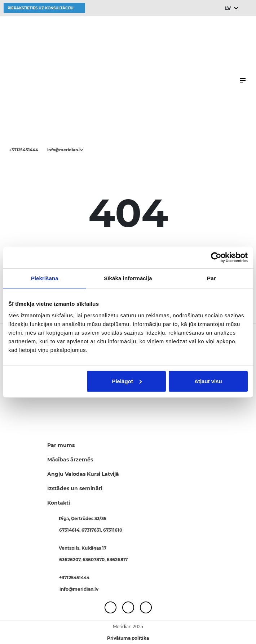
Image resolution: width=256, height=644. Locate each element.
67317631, (92, 530)
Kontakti (59, 503)
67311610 (113, 530)
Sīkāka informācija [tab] (128, 278)
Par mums (61, 445)
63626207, (71, 560)
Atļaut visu (208, 381)
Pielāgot (127, 381)
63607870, (95, 560)
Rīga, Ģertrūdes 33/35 (83, 518)
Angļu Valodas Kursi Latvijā (83, 474)
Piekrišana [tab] (45, 278)
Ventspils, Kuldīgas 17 (83, 548)
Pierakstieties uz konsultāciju (41, 8)
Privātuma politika (128, 638)
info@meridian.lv (65, 150)
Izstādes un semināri (75, 488)
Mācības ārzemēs (70, 460)
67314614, (70, 530)
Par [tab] (211, 278)
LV (228, 8)
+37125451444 (24, 150)
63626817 (117, 560)
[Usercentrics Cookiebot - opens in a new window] (216, 258)
